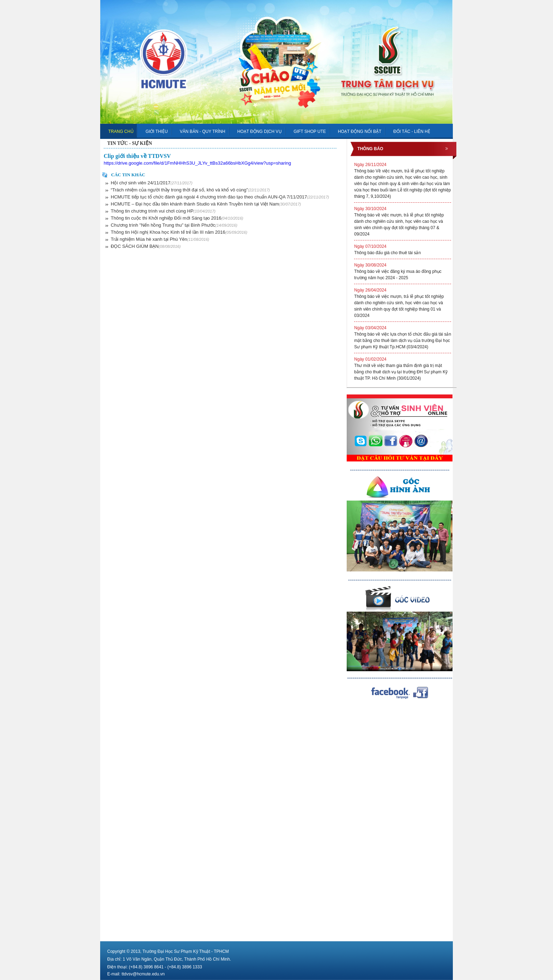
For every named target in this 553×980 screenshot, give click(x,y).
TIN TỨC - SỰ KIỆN (130, 143)
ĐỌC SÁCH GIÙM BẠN (146, 246)
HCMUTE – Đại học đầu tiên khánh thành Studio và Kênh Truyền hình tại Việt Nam (206, 204)
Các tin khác (128, 175)
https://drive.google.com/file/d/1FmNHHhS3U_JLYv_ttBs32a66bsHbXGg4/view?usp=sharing (197, 163)
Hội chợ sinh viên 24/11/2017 (152, 183)
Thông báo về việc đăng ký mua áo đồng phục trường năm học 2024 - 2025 (403, 271)
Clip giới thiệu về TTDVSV (137, 156)
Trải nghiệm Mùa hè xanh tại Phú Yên (160, 239)
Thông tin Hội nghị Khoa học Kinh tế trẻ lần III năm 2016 (179, 232)
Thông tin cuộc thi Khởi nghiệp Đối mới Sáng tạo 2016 (177, 218)
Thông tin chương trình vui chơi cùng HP (163, 211)
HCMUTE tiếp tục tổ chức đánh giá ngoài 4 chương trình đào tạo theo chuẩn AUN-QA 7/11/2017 (220, 197)
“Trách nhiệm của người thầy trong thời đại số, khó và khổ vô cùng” (190, 190)
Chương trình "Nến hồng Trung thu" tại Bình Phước (174, 225)
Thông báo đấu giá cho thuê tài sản (403, 249)
